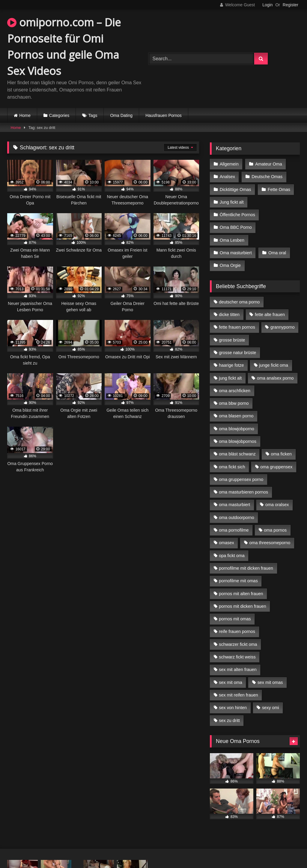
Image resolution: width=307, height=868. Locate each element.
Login (267, 5)
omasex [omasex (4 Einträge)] (226, 543)
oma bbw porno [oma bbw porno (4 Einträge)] (234, 403)
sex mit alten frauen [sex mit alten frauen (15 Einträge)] (238, 670)
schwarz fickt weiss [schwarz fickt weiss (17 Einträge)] (237, 657)
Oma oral (277, 253)
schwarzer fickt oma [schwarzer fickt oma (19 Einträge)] (238, 644)
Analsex (227, 177)
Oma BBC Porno (236, 227)
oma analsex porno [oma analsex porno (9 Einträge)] (275, 378)
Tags (93, 115)
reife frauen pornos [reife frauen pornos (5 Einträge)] (237, 631)
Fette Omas (279, 189)
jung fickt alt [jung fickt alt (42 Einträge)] (230, 378)
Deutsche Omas (267, 177)
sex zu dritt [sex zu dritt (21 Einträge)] (229, 720)
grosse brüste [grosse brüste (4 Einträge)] (232, 340)
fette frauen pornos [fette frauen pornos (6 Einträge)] (237, 327)
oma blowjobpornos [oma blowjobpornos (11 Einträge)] (238, 441)
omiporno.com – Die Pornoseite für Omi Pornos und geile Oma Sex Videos (64, 47)
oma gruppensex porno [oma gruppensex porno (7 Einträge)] (241, 479)
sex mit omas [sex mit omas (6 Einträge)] (270, 682)
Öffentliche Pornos (237, 215)
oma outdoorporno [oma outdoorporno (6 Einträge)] (237, 518)
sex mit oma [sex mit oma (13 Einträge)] (231, 682)
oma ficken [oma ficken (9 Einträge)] (281, 454)
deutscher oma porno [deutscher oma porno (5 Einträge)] (239, 302)
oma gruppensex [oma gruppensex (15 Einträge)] (276, 467)
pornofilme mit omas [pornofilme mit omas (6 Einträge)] (238, 581)
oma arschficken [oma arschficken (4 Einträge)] (235, 391)
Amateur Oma (269, 164)
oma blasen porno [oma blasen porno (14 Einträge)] (236, 416)
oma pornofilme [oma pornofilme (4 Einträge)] (234, 530)
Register (291, 5)
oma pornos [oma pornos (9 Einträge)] (275, 530)
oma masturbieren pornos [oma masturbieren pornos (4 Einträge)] (243, 492)
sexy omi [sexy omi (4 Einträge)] (271, 708)
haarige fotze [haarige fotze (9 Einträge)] (231, 365)
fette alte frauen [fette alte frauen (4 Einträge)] (270, 315)
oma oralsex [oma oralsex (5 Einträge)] (277, 505)
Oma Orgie (230, 265)
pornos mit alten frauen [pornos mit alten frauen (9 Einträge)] (241, 594)
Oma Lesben (232, 240)
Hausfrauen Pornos (164, 115)
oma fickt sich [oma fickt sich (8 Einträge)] (232, 467)
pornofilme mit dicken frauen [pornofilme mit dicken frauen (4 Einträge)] (246, 568)
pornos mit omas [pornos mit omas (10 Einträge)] (235, 619)
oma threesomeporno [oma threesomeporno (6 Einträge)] (270, 543)
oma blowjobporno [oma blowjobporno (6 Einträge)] (237, 429)
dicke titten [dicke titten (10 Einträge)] (229, 315)
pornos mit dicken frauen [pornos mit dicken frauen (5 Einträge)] (243, 606)
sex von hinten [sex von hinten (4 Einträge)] (233, 708)
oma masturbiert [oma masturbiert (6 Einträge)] (234, 505)
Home (25, 115)
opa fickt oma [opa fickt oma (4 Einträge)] (232, 556)
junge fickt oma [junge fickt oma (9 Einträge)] (274, 365)
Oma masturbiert (236, 253)
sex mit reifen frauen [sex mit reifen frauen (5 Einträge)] (238, 695)
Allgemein (229, 164)
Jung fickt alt (232, 202)
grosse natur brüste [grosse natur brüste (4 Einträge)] (237, 353)
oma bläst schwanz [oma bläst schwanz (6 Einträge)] (237, 454)
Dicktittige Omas (235, 189)
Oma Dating (121, 115)
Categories (59, 115)
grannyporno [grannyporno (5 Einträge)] (283, 327)
